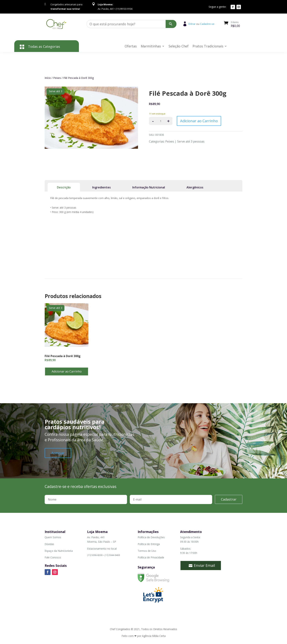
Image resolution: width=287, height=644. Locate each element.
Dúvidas (49, 544)
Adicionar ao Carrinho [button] (67, 371)
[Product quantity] (161, 121)
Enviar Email (204, 565)
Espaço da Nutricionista (59, 551)
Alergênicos (195, 187)
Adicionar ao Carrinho (199, 121)
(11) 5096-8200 (95, 555)
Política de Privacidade (151, 557)
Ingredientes (101, 187)
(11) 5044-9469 (112, 555)
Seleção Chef (179, 47)
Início (48, 78)
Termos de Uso (147, 551)
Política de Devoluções (151, 537)
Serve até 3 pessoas (191, 141)
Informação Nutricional (149, 187)
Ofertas (131, 47)
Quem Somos (53, 537)
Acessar (58, 453)
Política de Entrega (149, 544)
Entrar (192, 24)
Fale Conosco (53, 557)
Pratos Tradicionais (208, 47)
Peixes (57, 78)
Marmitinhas (151, 47)
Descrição (64, 187)
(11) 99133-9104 (110, 565)
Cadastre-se (207, 24)
